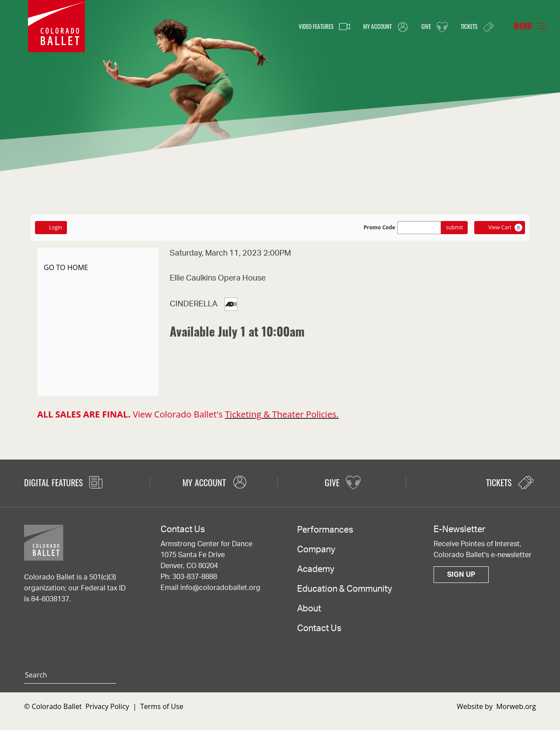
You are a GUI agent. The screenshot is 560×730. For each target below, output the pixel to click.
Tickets (475, 26)
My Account (374, 27)
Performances (325, 530)
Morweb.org (516, 706)
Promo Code (380, 228)
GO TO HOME (66, 267)
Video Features (304, 27)
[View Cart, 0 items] (500, 228)
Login (51, 227)
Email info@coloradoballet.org (210, 588)
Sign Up (461, 575)
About (309, 609)
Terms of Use (162, 706)
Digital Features (63, 482)
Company (316, 550)
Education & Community (345, 589)
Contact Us (319, 628)
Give (428, 27)
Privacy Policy (107, 706)
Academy (316, 569)
